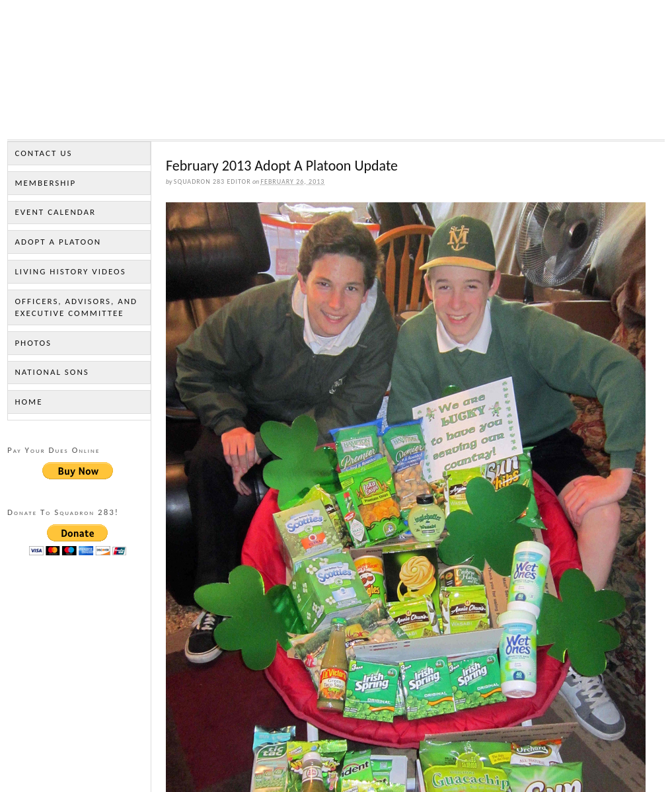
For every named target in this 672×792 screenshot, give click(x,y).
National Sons (52, 372)
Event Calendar (55, 212)
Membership (45, 183)
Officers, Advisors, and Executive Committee (76, 307)
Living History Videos (70, 271)
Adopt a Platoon (58, 242)
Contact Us (43, 153)
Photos (33, 343)
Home (28, 402)
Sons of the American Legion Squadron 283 (336, 73)
